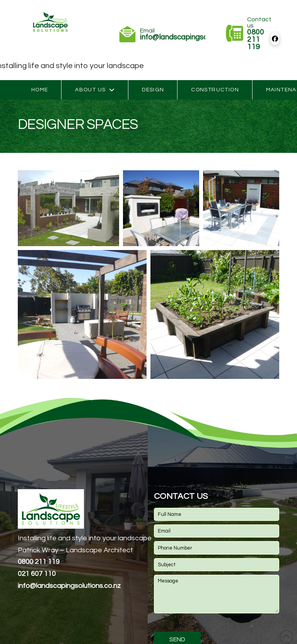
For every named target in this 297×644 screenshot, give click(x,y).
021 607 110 (37, 574)
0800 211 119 (39, 562)
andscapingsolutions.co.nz (69, 586)
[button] (68, 208)
